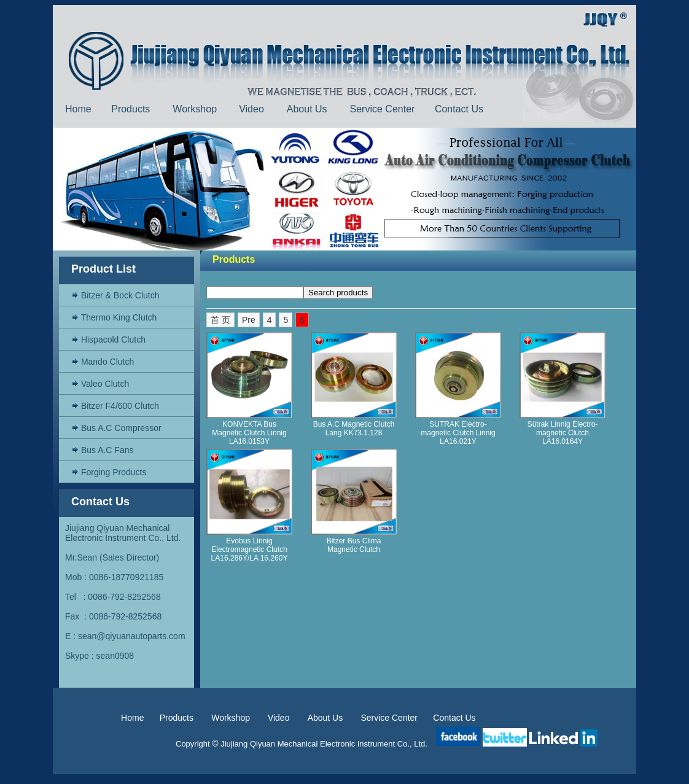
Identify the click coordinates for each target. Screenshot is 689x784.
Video (253, 109)
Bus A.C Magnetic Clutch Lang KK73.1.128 (354, 429)
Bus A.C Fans (102, 450)
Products (132, 109)
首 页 (220, 320)
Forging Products (109, 472)
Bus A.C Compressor (116, 428)
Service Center (383, 109)
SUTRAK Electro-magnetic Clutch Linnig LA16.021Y (458, 433)
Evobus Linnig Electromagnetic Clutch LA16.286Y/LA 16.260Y (250, 549)
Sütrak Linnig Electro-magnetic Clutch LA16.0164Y (563, 433)
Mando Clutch (103, 362)
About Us (308, 109)
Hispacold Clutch (108, 340)
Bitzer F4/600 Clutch (115, 406)
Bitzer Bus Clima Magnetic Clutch (354, 545)
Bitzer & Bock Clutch (115, 295)
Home (78, 109)
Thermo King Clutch (114, 317)
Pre (249, 320)
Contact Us (461, 109)
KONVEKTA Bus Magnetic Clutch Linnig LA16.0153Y (249, 433)
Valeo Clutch (100, 384)
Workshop (195, 109)
